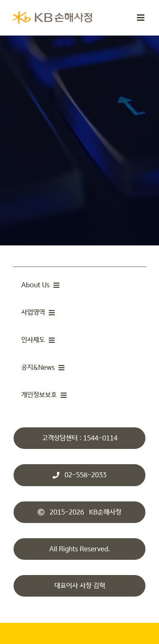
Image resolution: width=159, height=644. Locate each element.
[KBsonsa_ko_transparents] (52, 15)
